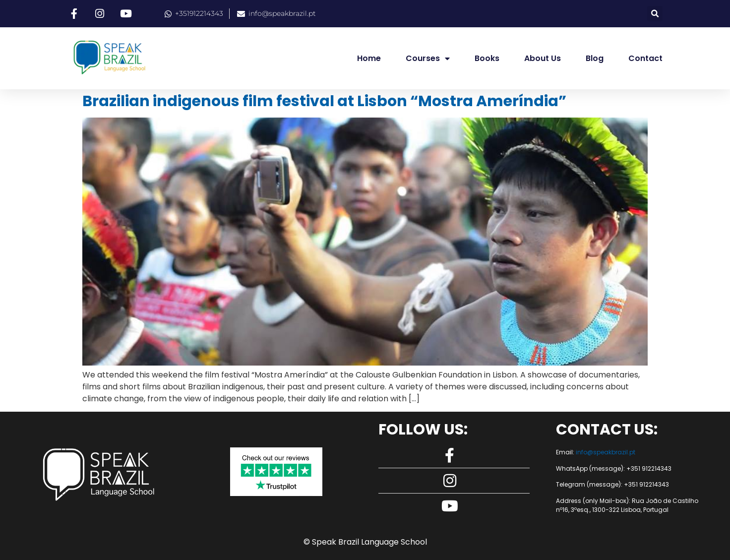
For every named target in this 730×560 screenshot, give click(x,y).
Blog (595, 58)
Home (369, 58)
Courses (428, 59)
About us (543, 58)
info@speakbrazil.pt (606, 452)
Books (487, 58)
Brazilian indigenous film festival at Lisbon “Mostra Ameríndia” (324, 101)
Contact (645, 58)
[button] (655, 14)
